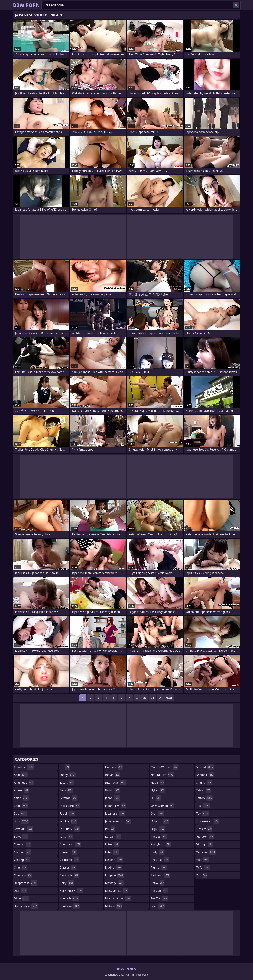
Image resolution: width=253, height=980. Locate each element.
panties (159, 837)
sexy (158, 906)
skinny (204, 783)
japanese (115, 813)
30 (153, 698)
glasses (68, 868)
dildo (21, 898)
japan (113, 798)
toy (202, 813)
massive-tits (116, 891)
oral (158, 813)
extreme (68, 798)
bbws (21, 837)
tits (203, 806)
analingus (24, 783)
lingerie (114, 875)
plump (159, 868)
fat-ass (68, 821)
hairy (67, 883)
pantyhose (161, 844)
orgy (158, 829)
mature (114, 906)
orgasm (160, 821)
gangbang (70, 844)
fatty (66, 837)
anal (21, 775)
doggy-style (26, 906)
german (68, 852)
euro (67, 790)
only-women (163, 806)
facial (67, 813)
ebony (68, 775)
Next (169, 698)
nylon (158, 790)
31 (160, 698)
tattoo (204, 798)
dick (21, 891)
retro (158, 883)
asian (21, 798)
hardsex (114, 767)
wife (203, 868)
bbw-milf (24, 829)
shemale (205, 775)
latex (112, 844)
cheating (23, 875)
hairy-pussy (71, 891)
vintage (205, 844)
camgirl (22, 844)
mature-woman (164, 767)
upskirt (204, 829)
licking (114, 868)
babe (21, 806)
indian (113, 775)
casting (22, 860)
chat (20, 868)
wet (203, 860)
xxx (202, 875)
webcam (206, 852)
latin (112, 852)
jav (110, 829)
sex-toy (160, 898)
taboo (204, 790)
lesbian (114, 860)
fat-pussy (70, 829)
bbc (20, 813)
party (158, 852)
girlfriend (69, 860)
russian (159, 891)
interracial (116, 783)
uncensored (207, 821)
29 (145, 698)
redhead (160, 875)
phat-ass (160, 860)
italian (113, 790)
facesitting (70, 806)
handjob (69, 898)
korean (113, 837)
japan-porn (116, 806)
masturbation (118, 898)
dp (65, 767)
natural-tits (162, 775)
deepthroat (25, 883)
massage (114, 883)
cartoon (22, 852)
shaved (205, 767)
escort (67, 783)
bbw (21, 821)
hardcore (70, 906)
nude (158, 783)
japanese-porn (118, 821)
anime (21, 790)
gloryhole (69, 875)
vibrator (205, 837)
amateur (24, 767)
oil (156, 798)
